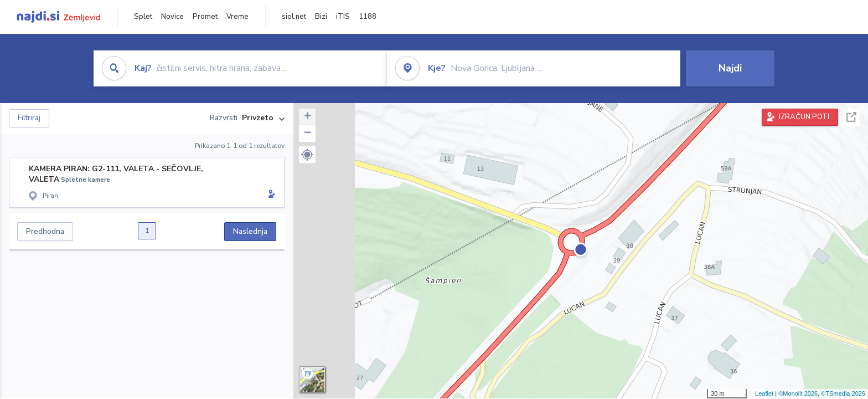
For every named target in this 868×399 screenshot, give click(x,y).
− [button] (308, 134)
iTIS (343, 17)
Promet (205, 17)
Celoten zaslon (851, 117)
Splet (143, 17)
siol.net (294, 17)
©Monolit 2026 (798, 393)
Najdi (730, 68)
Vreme (237, 17)
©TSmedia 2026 (843, 393)
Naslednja (250, 231)
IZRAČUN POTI (804, 117)
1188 (368, 17)
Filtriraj (29, 118)
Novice (172, 17)
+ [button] (308, 117)
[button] (307, 155)
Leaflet (764, 393)
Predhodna (45, 231)
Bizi (321, 17)
